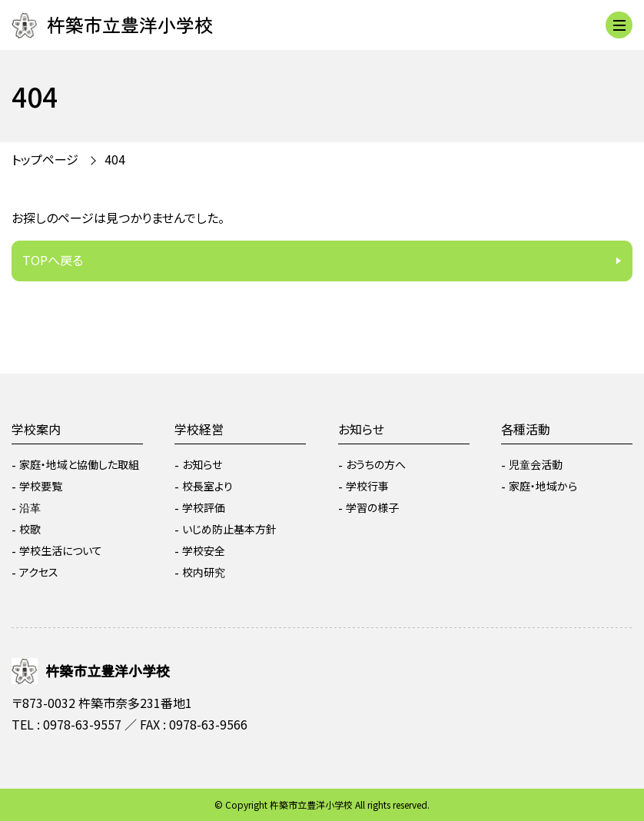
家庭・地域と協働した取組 (79, 464)
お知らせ (202, 464)
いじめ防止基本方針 (229, 529)
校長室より (207, 486)
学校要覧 (41, 486)
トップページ (45, 159)
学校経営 (199, 429)
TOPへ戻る (53, 260)
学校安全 (204, 550)
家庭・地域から (543, 486)
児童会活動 (536, 464)
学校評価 (204, 507)
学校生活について (61, 550)
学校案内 (36, 429)
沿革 (30, 507)
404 (115, 159)
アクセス (39, 572)
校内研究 (204, 572)
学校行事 (367, 486)
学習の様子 (372, 507)
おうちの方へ (376, 464)
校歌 (30, 529)
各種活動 (526, 429)
